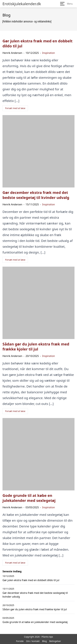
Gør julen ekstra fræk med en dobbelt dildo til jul (31, 580)
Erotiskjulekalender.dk (22, 4)
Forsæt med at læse (15, 108)
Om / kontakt (33, 641)
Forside (20, 641)
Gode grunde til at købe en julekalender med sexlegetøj (35, 622)
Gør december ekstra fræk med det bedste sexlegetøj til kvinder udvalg (35, 595)
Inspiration (49, 53)
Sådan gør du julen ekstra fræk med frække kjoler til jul (35, 609)
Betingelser (55, 641)
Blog (45, 641)
